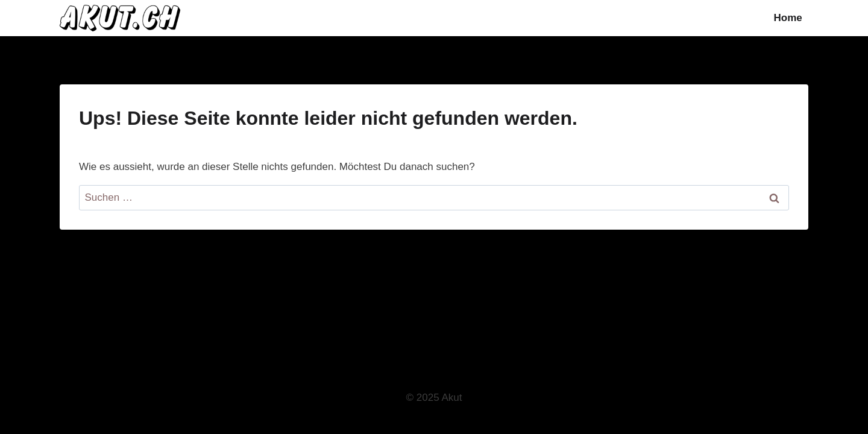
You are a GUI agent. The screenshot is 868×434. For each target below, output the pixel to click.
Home (788, 18)
